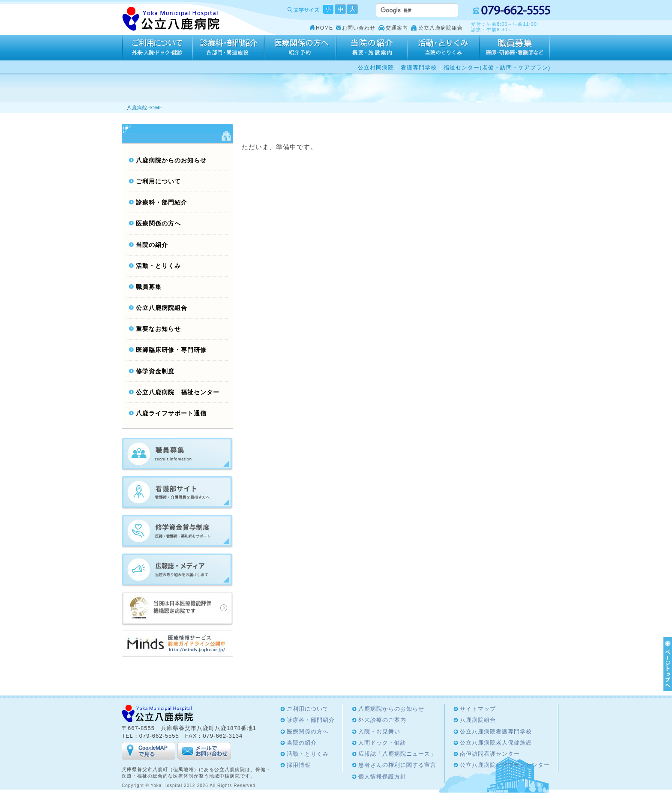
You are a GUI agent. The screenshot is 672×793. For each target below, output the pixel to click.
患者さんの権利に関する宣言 (397, 765)
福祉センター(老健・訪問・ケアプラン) (497, 68)
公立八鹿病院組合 (441, 28)
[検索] (407, 10)
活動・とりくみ (443, 48)
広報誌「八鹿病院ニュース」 (397, 754)
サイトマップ (478, 709)
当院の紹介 (372, 48)
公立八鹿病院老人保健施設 (496, 743)
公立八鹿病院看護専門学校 (496, 731)
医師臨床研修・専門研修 (171, 350)
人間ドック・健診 (382, 743)
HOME (324, 28)
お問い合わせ (359, 28)
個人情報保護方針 (382, 776)
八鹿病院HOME (145, 108)
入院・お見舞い (379, 731)
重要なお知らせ (158, 329)
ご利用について (157, 48)
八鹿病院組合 (478, 720)
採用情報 (515, 48)
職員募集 (149, 287)
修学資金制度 (155, 371)
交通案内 (397, 28)
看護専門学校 (419, 68)
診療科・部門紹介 (229, 48)
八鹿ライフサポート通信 (171, 413)
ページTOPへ (666, 664)
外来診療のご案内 (382, 720)
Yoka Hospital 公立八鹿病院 (171, 19)
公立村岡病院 (376, 68)
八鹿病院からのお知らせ (171, 161)
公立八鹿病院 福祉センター (178, 392)
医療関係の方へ (300, 48)
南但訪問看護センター (490, 754)
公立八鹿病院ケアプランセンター (505, 765)
